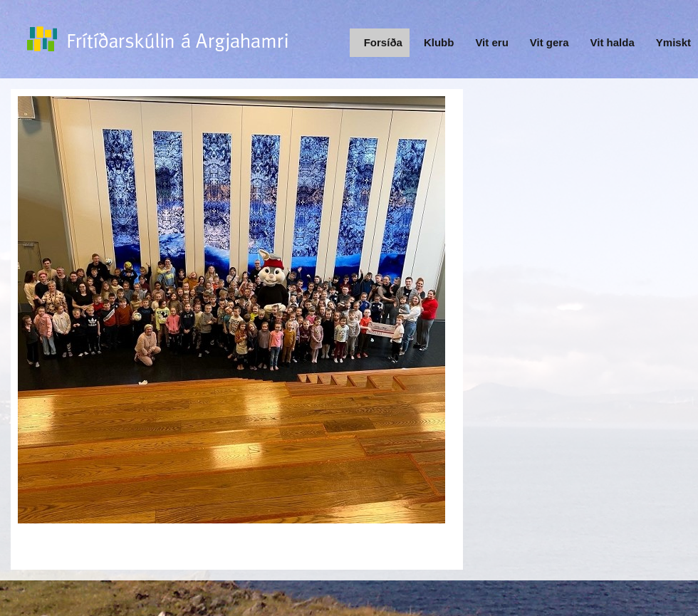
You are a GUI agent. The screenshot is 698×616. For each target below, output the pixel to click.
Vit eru (491, 42)
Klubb (439, 42)
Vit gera (549, 42)
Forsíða (383, 42)
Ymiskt (673, 42)
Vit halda (613, 42)
